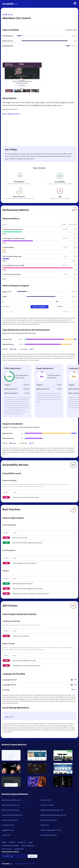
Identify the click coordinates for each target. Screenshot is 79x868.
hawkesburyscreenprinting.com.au (53, 815)
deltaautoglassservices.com (51, 830)
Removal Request (28, 846)
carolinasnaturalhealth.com (12, 815)
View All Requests (40, 307)
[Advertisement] (39, 56)
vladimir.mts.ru (46, 800)
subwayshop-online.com (11, 805)
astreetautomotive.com (11, 810)
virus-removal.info (47, 805)
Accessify (10, 4)
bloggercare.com (8, 830)
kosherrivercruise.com (49, 820)
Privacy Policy (7, 849)
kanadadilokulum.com (49, 835)
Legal (30, 842)
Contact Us (22, 842)
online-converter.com (10, 820)
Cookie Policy (19, 849)
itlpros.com (45, 825)
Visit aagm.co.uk (11, 114)
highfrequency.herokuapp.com (52, 810)
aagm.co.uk (8, 15)
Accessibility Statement (10, 846)
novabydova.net (8, 825)
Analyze (33, 856)
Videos (4, 842)
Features (12, 842)
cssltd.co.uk (6, 835)
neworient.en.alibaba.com (11, 800)
